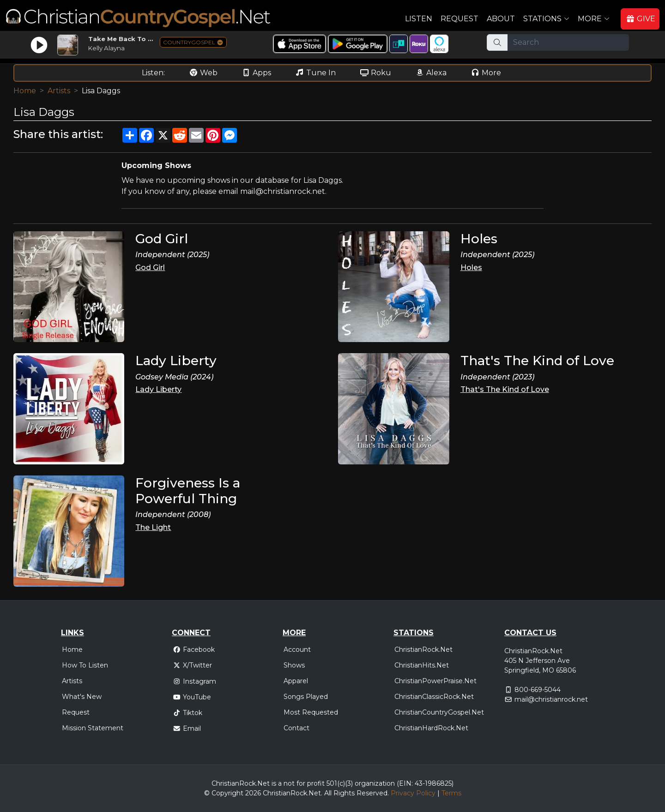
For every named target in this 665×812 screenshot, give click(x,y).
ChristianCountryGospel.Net (439, 712)
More (486, 73)
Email (187, 728)
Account (297, 650)
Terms (451, 793)
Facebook (194, 650)
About (501, 19)
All (328, 793)
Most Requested (311, 712)
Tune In (315, 73)
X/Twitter (192, 665)
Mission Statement (93, 728)
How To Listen (85, 665)
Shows (294, 665)
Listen (419, 19)
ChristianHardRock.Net (431, 728)
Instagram (194, 681)
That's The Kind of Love (505, 389)
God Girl (150, 268)
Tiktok (187, 713)
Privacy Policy (413, 793)
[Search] (568, 42)
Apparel (296, 681)
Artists (59, 91)
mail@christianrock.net (551, 699)
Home (25, 91)
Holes (471, 268)
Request (459, 19)
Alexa (431, 73)
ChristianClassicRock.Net (434, 697)
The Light (153, 527)
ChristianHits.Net (422, 665)
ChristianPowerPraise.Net (435, 681)
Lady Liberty (158, 389)
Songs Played (306, 697)
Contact (296, 728)
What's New (82, 697)
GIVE (641, 19)
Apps (256, 73)
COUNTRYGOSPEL (193, 42)
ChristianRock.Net (423, 650)
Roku (375, 73)
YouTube (192, 697)
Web (203, 73)
